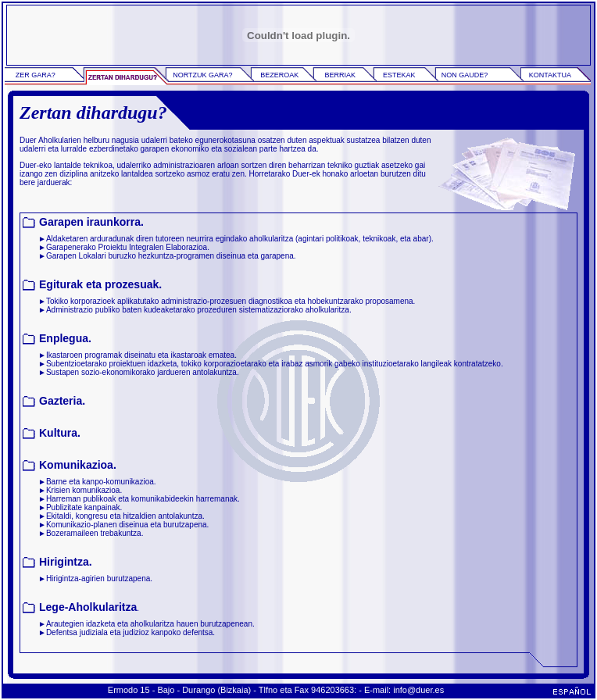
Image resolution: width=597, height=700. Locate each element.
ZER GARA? (36, 75)
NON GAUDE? (465, 75)
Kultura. (60, 433)
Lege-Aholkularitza (88, 607)
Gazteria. (62, 401)
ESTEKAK (399, 75)
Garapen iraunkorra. (91, 222)
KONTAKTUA (550, 75)
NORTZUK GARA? (202, 75)
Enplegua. (65, 338)
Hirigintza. (66, 562)
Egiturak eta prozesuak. (100, 284)
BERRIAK (340, 75)
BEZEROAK (279, 75)
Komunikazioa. (78, 465)
